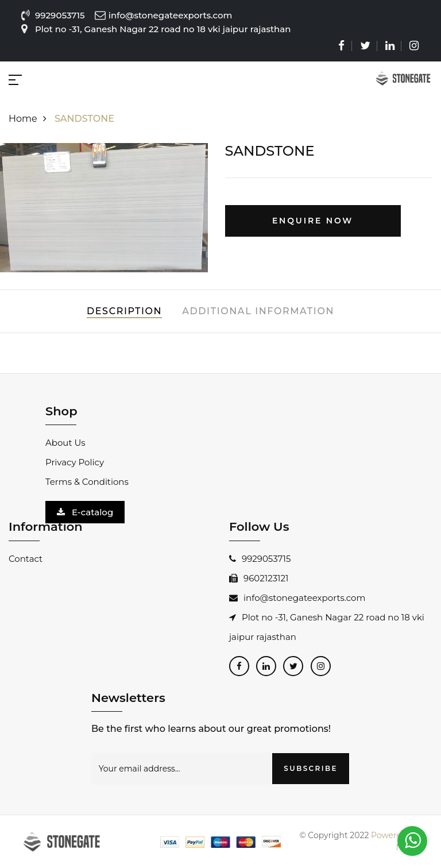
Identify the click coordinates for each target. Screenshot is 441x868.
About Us (65, 443)
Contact (26, 559)
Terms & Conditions (87, 482)
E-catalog (85, 512)
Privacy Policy (75, 462)
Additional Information (258, 311)
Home (30, 119)
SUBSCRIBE (311, 768)
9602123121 (259, 578)
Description (124, 311)
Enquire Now (313, 221)
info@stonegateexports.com (297, 598)
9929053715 (60, 15)
